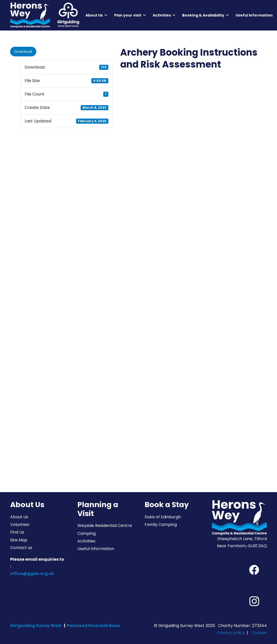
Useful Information (96, 549)
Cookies (259, 633)
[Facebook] (254, 570)
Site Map (19, 540)
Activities (86, 541)
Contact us (21, 548)
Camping (86, 533)
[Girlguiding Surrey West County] (68, 15)
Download (23, 52)
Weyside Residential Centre (105, 526)
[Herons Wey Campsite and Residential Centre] (30, 15)
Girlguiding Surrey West (36, 626)
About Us (19, 517)
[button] (105, 15)
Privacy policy (231, 633)
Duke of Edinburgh (163, 517)
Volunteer (20, 525)
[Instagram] (254, 601)
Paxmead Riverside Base (93, 626)
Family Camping (161, 525)
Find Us (17, 532)
